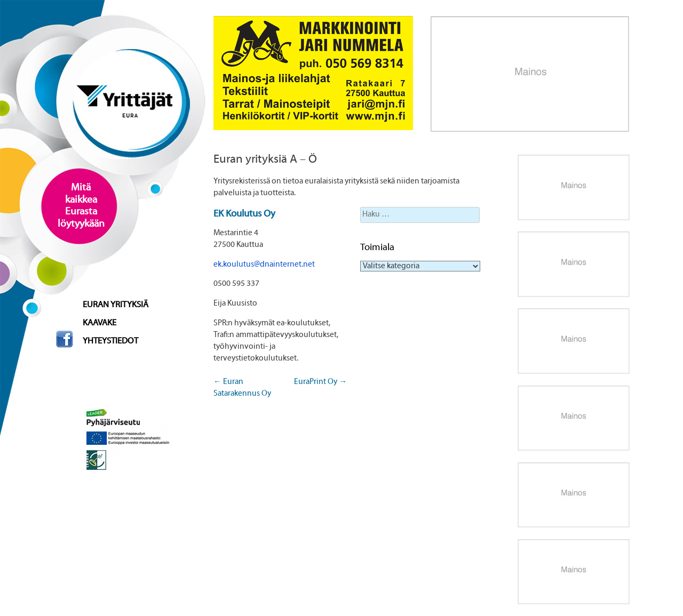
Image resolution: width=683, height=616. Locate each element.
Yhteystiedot (110, 341)
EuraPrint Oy (320, 382)
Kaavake (100, 323)
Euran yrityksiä (116, 305)
